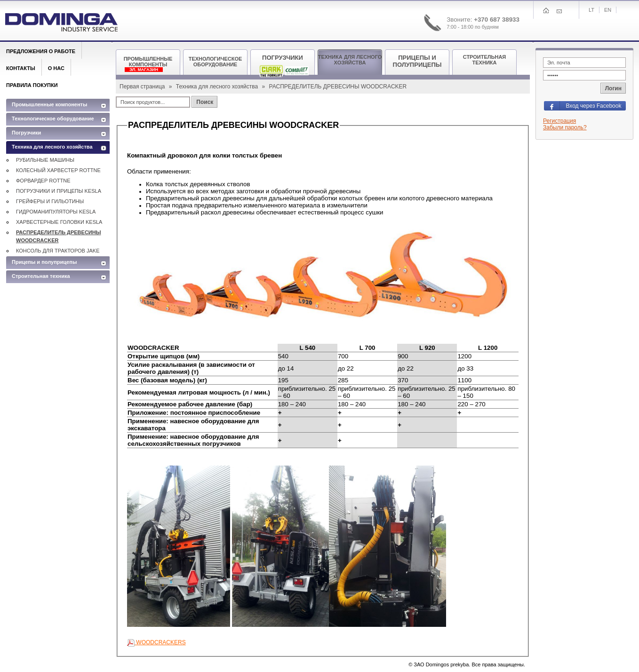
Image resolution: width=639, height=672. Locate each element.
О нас (56, 68)
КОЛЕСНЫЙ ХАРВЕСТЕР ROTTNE (58, 170)
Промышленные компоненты (49, 104)
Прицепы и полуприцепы (44, 262)
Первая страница (143, 87)
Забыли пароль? (565, 127)
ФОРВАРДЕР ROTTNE (43, 181)
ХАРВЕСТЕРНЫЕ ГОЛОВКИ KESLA (59, 222)
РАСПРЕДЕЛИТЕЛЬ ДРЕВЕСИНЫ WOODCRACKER (58, 236)
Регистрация (559, 121)
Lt (591, 10)
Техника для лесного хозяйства (218, 87)
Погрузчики (26, 133)
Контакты (21, 68)
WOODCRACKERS (156, 642)
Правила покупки (32, 85)
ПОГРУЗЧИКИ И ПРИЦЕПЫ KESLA (59, 191)
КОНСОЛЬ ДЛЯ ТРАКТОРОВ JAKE (58, 251)
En (608, 10)
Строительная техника (41, 276)
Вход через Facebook (593, 106)
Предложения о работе (41, 51)
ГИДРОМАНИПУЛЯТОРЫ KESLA (56, 212)
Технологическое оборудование (53, 119)
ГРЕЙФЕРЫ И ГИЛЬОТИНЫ (50, 201)
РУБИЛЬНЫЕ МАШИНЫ (45, 160)
